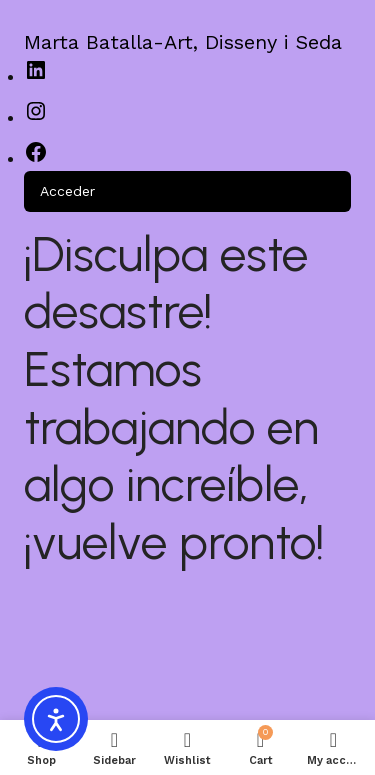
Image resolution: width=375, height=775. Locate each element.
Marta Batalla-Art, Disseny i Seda (183, 42)
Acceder (67, 191)
